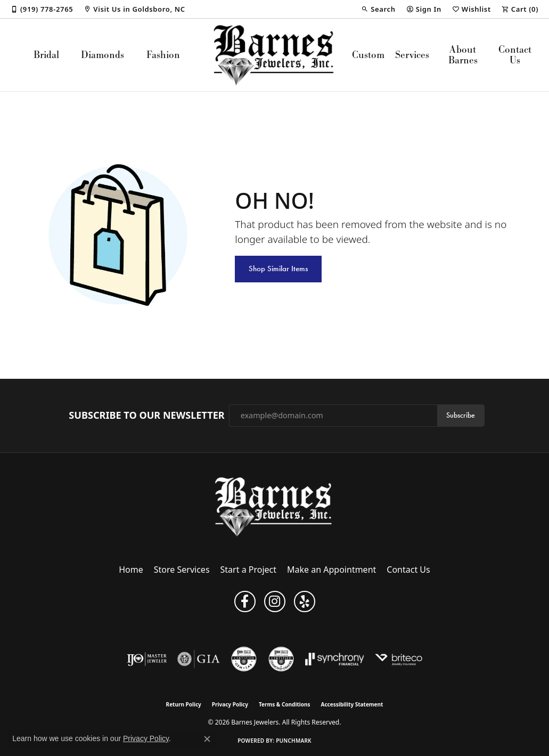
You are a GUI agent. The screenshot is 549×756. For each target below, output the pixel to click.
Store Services (182, 570)
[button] (378, 9)
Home (131, 570)
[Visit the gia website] (199, 659)
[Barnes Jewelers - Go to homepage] (274, 506)
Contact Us (515, 55)
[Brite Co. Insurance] (399, 659)
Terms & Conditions (285, 704)
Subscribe (461, 415)
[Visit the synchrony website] (335, 659)
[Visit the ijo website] (147, 659)
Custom (368, 55)
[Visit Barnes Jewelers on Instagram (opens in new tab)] (275, 601)
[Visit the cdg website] (281, 659)
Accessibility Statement (352, 704)
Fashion (163, 55)
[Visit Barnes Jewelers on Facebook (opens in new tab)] (245, 601)
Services (412, 55)
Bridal (46, 55)
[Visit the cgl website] (244, 659)
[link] (42, 9)
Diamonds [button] (103, 55)
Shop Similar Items (278, 269)
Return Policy (184, 704)
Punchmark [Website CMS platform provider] (294, 741)
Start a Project (248, 570)
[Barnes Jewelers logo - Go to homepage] (275, 55)
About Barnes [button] (463, 55)
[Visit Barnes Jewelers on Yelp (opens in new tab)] (305, 601)
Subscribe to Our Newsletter (146, 416)
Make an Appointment (331, 570)
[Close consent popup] (207, 739)
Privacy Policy (230, 704)
